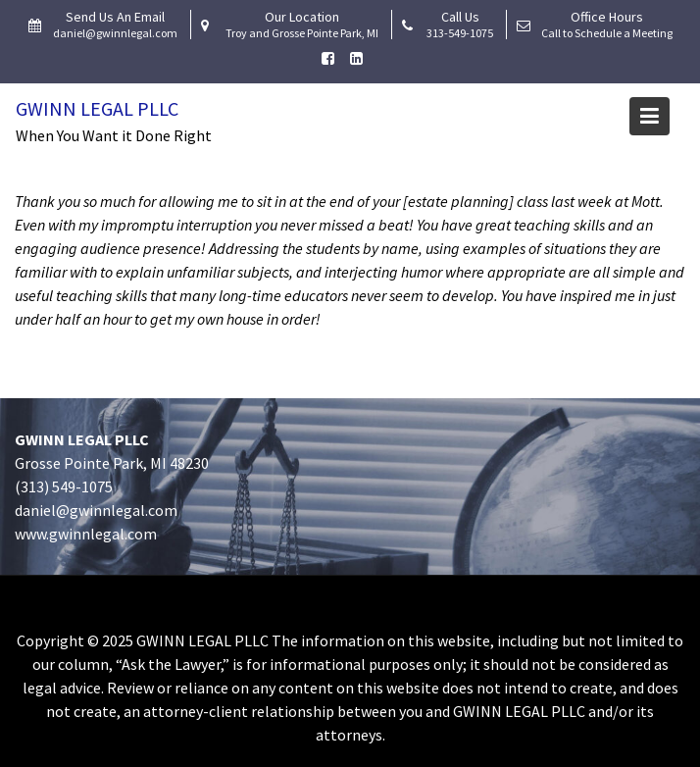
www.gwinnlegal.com (86, 534)
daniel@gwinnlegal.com (96, 510)
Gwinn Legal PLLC (97, 108)
